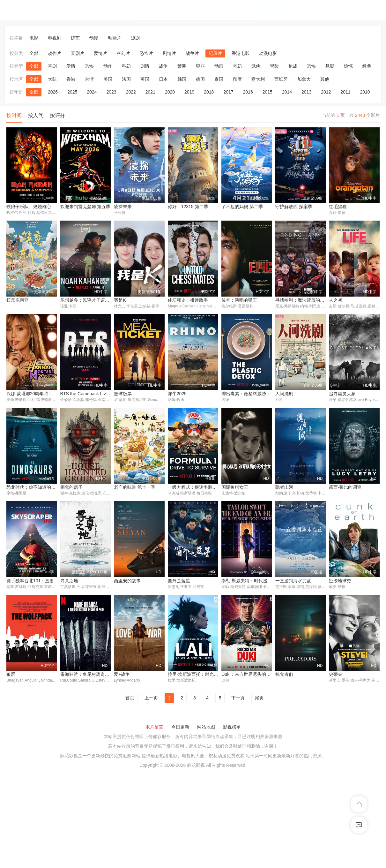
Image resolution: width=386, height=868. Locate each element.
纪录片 (215, 53)
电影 (34, 38)
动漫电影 (268, 53)
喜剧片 (78, 53)
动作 (108, 66)
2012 (326, 92)
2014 (287, 92)
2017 (228, 92)
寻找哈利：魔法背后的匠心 (302, 300)
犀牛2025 (177, 394)
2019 (189, 92)
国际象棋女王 (235, 488)
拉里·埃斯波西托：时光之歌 (141, 768)
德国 (200, 79)
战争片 (192, 53)
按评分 (57, 115)
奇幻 (237, 66)
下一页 (238, 792)
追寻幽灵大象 (342, 394)
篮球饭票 (123, 394)
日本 (163, 79)
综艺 (75, 38)
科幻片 (123, 53)
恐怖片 (146, 53)
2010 (365, 92)
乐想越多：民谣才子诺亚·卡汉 (90, 300)
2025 (72, 92)
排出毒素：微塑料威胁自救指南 (253, 394)
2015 (267, 92)
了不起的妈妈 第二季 (242, 207)
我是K (120, 300)
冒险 (274, 66)
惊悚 (348, 66)
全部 (34, 53)
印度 (237, 79)
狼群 (333, 675)
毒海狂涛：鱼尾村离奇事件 (33, 768)
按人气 (36, 115)
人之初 (336, 300)
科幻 (126, 66)
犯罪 (200, 66)
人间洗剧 (284, 394)
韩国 (182, 79)
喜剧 (52, 66)
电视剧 (55, 38)
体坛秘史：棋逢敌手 (188, 300)
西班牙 (281, 79)
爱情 (71, 66)
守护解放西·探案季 (294, 207)
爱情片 (100, 53)
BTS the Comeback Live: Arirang (93, 394)
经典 (367, 66)
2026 (53, 92)
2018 (209, 92)
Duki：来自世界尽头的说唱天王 (199, 768)
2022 (131, 92)
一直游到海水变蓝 (239, 675)
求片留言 (154, 822)
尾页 (259, 792)
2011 (345, 92)
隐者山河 (284, 488)
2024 (92, 92)
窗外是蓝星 (125, 675)
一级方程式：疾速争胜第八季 (197, 488)
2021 (150, 92)
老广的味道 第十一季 (135, 488)
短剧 (135, 38)
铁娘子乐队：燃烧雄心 (29, 207)
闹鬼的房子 (71, 488)
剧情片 (169, 53)
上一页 (151, 792)
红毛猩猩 (338, 207)
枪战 (293, 66)
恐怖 (89, 66)
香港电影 (241, 53)
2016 (248, 92)
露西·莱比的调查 (345, 488)
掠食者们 (230, 768)
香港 (71, 79)
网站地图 (206, 822)
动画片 (115, 38)
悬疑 (330, 66)
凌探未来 (123, 207)
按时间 (14, 115)
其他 (325, 79)
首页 (130, 792)
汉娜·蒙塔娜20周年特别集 (32, 394)
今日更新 (180, 822)
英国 (145, 79)
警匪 (182, 66)
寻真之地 (15, 675)
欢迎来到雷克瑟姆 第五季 (85, 207)
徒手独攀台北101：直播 (353, 581)
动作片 (55, 53)
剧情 (145, 66)
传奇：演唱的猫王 (239, 300)
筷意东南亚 (18, 300)
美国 (108, 79)
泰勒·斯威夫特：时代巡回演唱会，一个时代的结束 (218, 675)
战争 (163, 66)
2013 (306, 92)
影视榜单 (232, 822)
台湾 (89, 79)
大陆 (52, 79)
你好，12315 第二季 (188, 207)
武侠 (256, 66)
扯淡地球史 (286, 675)
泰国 (219, 79)
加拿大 (304, 79)
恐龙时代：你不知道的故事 (33, 488)
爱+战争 (68, 768)
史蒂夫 (282, 768)
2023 (111, 92)
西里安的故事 (74, 675)
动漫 (94, 38)
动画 (219, 66)
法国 (126, 79)
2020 (170, 92)
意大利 (258, 79)
